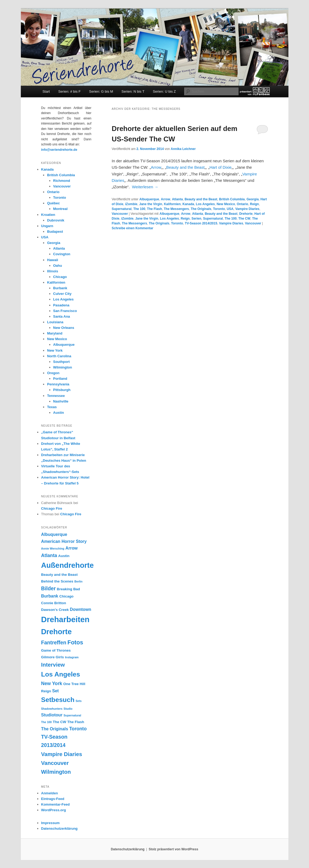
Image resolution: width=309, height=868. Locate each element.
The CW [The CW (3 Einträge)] (59, 722)
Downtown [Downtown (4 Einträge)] (81, 609)
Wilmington (63, 367)
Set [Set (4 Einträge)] (56, 691)
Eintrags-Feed (53, 799)
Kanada (188, 204)
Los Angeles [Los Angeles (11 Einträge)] (61, 674)
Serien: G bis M (101, 91)
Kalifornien (172, 204)
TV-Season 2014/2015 (201, 223)
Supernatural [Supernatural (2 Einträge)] (73, 715)
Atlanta (178, 199)
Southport (62, 362)
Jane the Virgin (151, 204)
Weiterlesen (145, 187)
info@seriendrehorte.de (59, 150)
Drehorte (246, 214)
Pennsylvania (58, 384)
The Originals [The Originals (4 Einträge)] (55, 729)
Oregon (53, 373)
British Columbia (232, 199)
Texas (52, 407)
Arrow (156, 167)
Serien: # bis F (70, 91)
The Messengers (176, 209)
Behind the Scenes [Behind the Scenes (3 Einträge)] (57, 581)
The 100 (139, 209)
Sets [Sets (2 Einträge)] (79, 701)
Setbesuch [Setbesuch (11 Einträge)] (58, 700)
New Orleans (64, 328)
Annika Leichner (183, 149)
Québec (54, 203)
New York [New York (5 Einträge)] (52, 683)
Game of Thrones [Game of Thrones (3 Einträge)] (56, 650)
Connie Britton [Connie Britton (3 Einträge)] (54, 603)
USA (230, 209)
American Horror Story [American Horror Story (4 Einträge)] (64, 541)
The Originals (201, 209)
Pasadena (61, 305)
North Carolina (59, 356)
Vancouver (120, 214)
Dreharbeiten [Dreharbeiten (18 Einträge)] (65, 619)
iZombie (131, 204)
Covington (62, 254)
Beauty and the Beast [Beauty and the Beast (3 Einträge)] (60, 575)
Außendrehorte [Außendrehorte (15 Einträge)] (68, 565)
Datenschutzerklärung (60, 828)
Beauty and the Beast (185, 167)
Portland (60, 379)
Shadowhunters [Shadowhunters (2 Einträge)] (52, 709)
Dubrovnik (56, 220)
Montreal (60, 209)
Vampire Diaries (247, 209)
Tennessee (56, 396)
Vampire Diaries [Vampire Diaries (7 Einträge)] (62, 754)
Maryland (55, 333)
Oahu (58, 266)
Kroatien (48, 215)
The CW (244, 219)
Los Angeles (205, 204)
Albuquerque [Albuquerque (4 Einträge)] (54, 534)
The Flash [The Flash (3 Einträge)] (76, 722)
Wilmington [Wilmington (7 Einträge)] (56, 772)
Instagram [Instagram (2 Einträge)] (72, 657)
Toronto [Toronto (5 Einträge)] (78, 729)
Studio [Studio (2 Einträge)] (68, 709)
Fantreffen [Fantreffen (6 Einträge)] (54, 643)
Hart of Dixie (221, 167)
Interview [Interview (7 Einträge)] (53, 665)
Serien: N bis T (133, 91)
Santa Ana (62, 316)
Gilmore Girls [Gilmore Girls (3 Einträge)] (53, 657)
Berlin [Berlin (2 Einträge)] (78, 581)
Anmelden (50, 793)
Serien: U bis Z (164, 91)
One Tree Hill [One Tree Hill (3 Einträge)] (74, 684)
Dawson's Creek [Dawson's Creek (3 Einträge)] (55, 610)
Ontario (243, 204)
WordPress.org (54, 810)
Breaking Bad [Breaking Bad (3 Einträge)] (68, 589)
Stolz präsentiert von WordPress (173, 849)
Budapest (55, 232)
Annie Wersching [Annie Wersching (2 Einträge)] (53, 548)
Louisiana (55, 322)
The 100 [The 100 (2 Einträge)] (47, 722)
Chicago (60, 277)
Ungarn (47, 226)
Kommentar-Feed (56, 804)
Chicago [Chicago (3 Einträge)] (66, 596)
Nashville (61, 401)
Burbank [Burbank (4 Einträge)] (50, 596)
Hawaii (53, 260)
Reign (254, 204)
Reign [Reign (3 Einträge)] (46, 691)
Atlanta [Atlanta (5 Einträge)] (49, 555)
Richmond (62, 181)
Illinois (53, 271)
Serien (197, 219)
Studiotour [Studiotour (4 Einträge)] (52, 715)
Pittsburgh (62, 390)
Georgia (252, 199)
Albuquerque (149, 199)
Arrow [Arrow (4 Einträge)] (72, 548)
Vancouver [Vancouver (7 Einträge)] (55, 763)
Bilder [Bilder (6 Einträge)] (49, 589)
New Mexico (226, 204)
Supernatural (122, 209)
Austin (59, 413)
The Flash (155, 209)
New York (55, 350)
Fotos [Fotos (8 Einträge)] (75, 642)
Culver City (62, 294)
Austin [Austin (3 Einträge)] (64, 556)
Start (46, 91)
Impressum (50, 823)
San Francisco (65, 311)
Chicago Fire (52, 508)
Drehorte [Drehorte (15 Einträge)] (56, 632)
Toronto (219, 209)
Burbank (60, 288)
